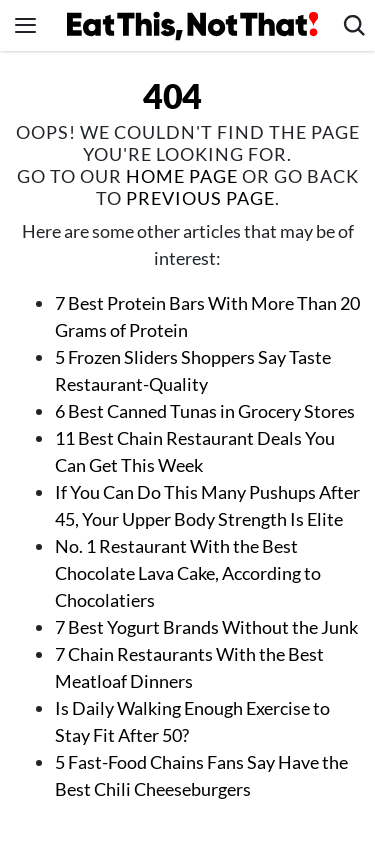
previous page (200, 198)
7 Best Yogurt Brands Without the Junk (206, 627)
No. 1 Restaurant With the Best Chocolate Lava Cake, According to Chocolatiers (188, 573)
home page (182, 176)
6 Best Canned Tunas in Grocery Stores (205, 411)
